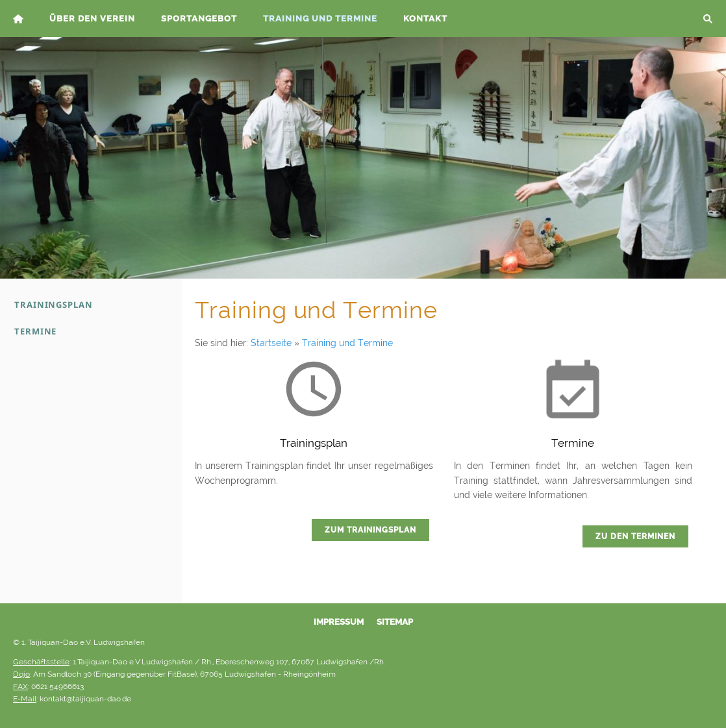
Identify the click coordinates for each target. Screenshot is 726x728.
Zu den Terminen (635, 536)
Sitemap (395, 622)
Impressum (339, 622)
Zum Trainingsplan (370, 530)
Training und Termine (347, 343)
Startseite (271, 343)
